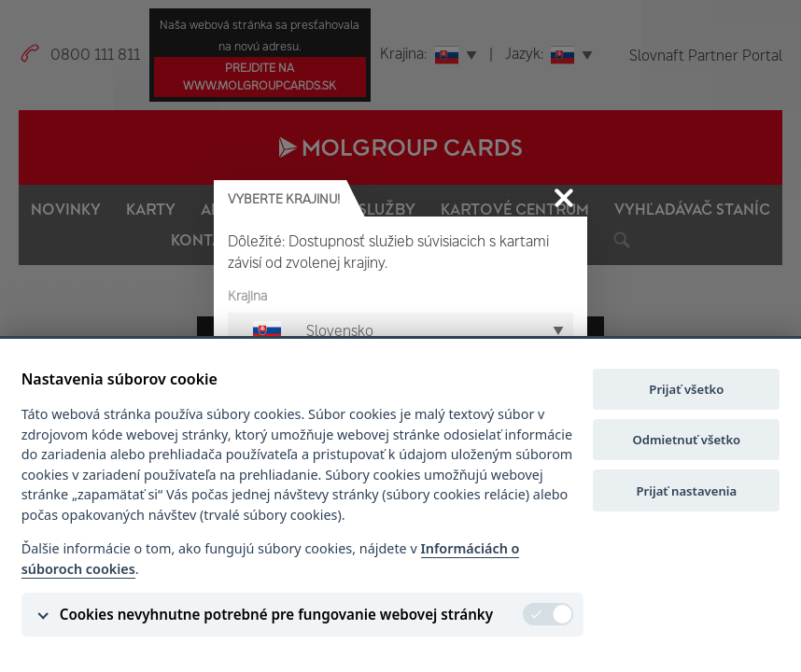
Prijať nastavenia (687, 491)
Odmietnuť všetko (686, 440)
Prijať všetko (686, 389)
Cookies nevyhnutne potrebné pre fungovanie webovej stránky (276, 614)
